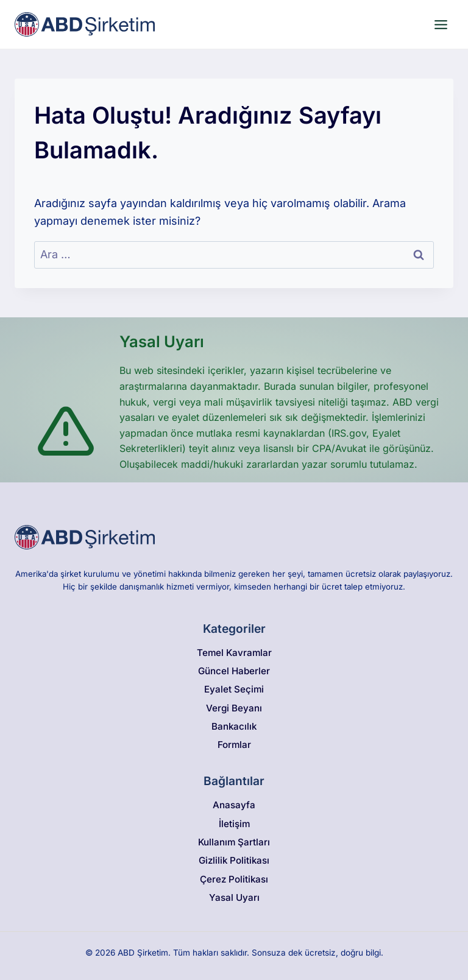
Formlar (234, 745)
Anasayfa (234, 805)
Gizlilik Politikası (234, 860)
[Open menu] (441, 24)
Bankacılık (234, 726)
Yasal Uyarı (234, 897)
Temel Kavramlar (234, 653)
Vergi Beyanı (234, 708)
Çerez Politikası (234, 879)
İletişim (234, 824)
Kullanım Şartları (234, 842)
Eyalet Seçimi (234, 689)
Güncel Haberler (234, 671)
